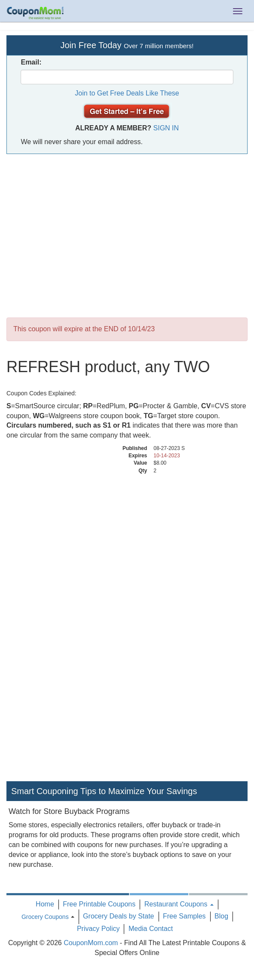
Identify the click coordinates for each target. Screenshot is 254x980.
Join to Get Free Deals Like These (127, 93)
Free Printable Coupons (99, 904)
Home (45, 904)
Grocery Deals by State (118, 916)
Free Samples (184, 916)
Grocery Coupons (45, 917)
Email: (31, 62)
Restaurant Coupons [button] (179, 904)
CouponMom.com (91, 943)
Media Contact (151, 929)
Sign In (166, 128)
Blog (221, 916)
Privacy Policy (98, 929)
